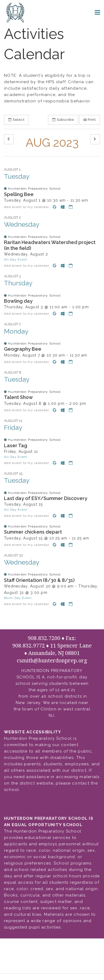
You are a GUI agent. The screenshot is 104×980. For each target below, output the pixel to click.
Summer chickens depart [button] (33, 532)
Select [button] (16, 120)
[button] (9, 139)
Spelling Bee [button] (19, 194)
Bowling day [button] (18, 301)
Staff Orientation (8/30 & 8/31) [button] (39, 580)
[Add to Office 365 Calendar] (64, 207)
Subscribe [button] (63, 120)
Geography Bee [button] (23, 349)
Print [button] (90, 120)
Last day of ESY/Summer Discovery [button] (46, 498)
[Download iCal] (71, 207)
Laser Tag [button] (16, 445)
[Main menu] (97, 12)
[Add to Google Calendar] (55, 207)
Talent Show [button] (18, 397)
